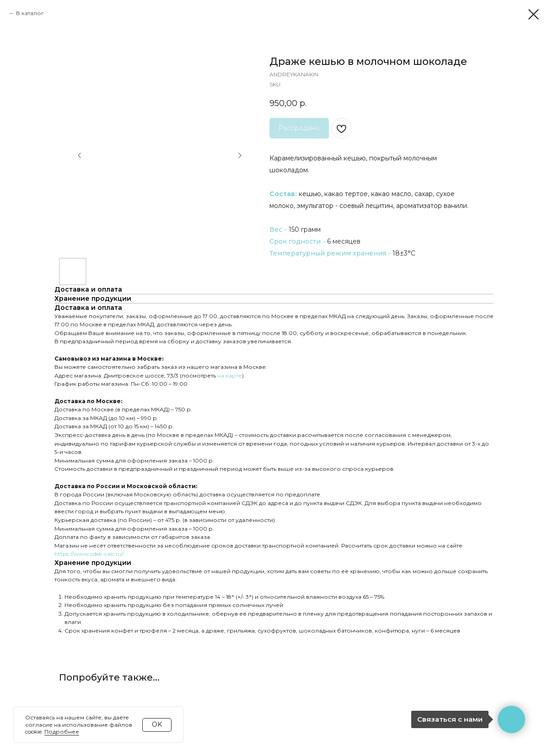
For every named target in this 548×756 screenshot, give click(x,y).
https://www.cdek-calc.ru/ (89, 554)
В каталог (30, 13)
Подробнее (62, 732)
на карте (230, 375)
